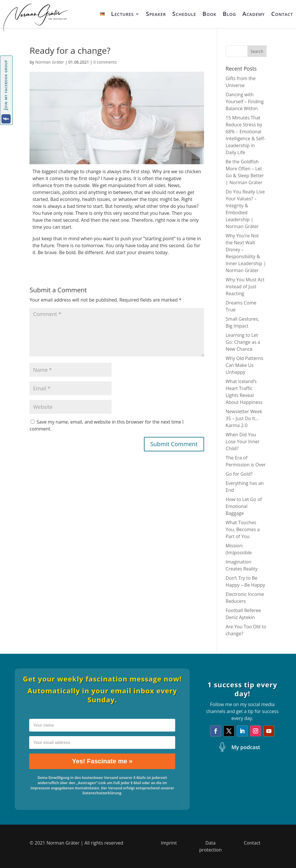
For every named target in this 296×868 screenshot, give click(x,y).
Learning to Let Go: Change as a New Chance (243, 342)
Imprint (169, 843)
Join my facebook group (5, 85)
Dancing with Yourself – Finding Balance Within (245, 101)
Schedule (184, 14)
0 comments (105, 62)
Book (209, 14)
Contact (282, 14)
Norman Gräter (50, 62)
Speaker (156, 14)
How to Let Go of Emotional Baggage (244, 506)
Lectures (122, 14)
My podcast (246, 747)
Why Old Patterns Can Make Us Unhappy (245, 365)
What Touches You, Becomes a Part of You (243, 529)
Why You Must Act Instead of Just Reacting (245, 287)
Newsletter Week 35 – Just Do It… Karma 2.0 (244, 418)
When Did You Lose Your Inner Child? (243, 442)
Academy (254, 14)
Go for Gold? (239, 474)
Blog (230, 14)
